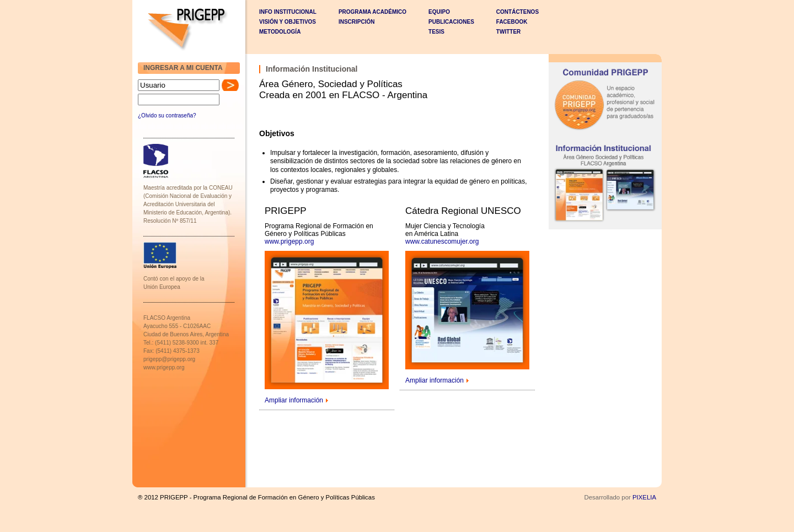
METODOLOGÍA (280, 32)
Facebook (512, 22)
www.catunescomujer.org (442, 241)
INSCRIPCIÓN (357, 22)
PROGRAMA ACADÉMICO (372, 12)
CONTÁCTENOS (517, 12)
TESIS (436, 32)
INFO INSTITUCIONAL (288, 12)
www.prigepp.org (289, 241)
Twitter (508, 32)
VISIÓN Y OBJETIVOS (288, 22)
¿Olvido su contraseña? (167, 115)
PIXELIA (644, 497)
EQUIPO (439, 12)
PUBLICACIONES (451, 22)
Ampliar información (294, 400)
